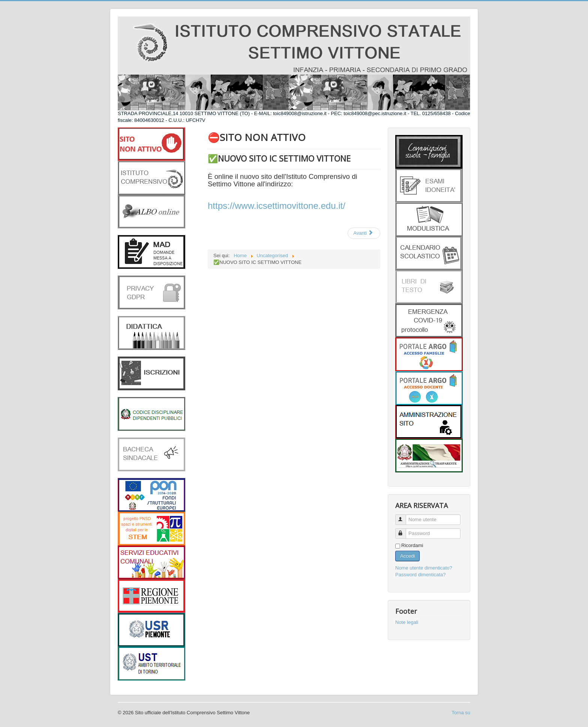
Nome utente (404, 516)
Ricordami (412, 545)
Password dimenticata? (420, 575)
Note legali (407, 622)
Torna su (461, 713)
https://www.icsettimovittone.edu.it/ (277, 206)
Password (404, 530)
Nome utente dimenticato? (424, 568)
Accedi (407, 556)
